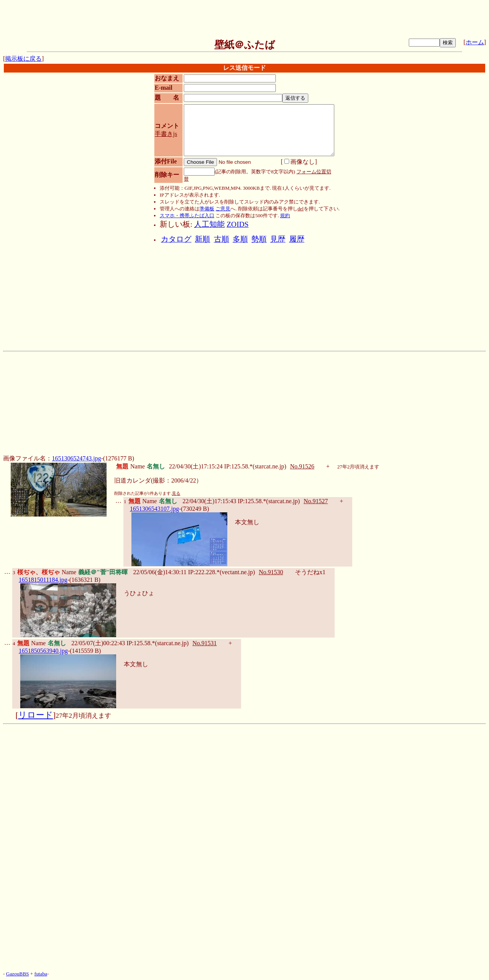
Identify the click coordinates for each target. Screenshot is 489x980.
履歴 (297, 239)
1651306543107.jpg (154, 509)
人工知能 (209, 224)
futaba (41, 974)
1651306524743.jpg (76, 458)
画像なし (300, 162)
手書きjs (166, 134)
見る (176, 493)
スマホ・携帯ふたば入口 (187, 216)
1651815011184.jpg (43, 580)
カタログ (176, 239)
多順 (240, 239)
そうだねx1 (310, 572)
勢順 (259, 239)
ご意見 (223, 209)
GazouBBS (18, 974)
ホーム (475, 42)
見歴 (278, 239)
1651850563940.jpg (43, 651)
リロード (36, 715)
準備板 (207, 209)
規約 (285, 216)
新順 (202, 239)
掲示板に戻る (23, 59)
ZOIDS (237, 224)
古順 (222, 239)
